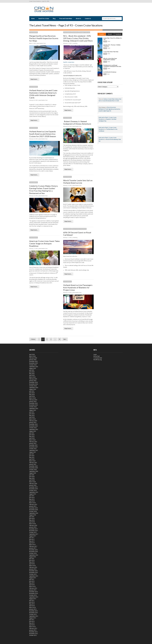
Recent (110, 34)
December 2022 (33, 424)
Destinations (75, 32)
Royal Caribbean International (79, 229)
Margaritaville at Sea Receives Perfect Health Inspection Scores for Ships (44, 38)
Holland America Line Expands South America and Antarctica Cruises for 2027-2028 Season (43, 134)
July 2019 (32, 496)
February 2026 (33, 358)
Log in (95, 354)
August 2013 (33, 618)
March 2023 (32, 419)
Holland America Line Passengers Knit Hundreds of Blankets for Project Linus (78, 287)
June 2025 (32, 372)
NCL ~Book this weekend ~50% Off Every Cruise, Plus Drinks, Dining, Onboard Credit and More (78, 38)
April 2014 (32, 606)
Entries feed (97, 356)
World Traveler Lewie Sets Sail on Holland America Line (78, 182)
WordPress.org (98, 360)
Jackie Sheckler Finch (41, 43)
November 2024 (34, 384)
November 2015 (34, 573)
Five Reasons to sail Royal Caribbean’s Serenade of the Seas (112, 66)
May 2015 (32, 583)
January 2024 (33, 402)
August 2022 (33, 431)
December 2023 (33, 403)
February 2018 (33, 525)
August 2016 (33, 557)
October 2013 (33, 614)
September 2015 (34, 576)
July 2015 (32, 580)
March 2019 (32, 503)
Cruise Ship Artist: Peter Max (111, 52)
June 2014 (32, 602)
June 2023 (32, 414)
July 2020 (32, 475)
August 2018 (33, 515)
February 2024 (33, 400)
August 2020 (33, 473)
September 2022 (34, 429)
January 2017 (33, 548)
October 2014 (33, 595)
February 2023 (33, 421)
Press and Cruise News (66, 19)
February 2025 (33, 379)
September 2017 (34, 534)
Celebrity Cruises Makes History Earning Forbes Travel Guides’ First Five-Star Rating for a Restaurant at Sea (44, 190)
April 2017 (32, 543)
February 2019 (33, 505)
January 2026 (33, 360)
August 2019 (33, 494)
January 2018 (33, 527)
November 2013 (34, 613)
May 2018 (32, 520)
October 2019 (33, 491)
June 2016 (32, 560)
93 (60, 339)
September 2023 (34, 409)
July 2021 (32, 454)
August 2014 (33, 599)
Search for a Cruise (44, 19)
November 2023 (34, 405)
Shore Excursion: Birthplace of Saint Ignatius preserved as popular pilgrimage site (109, 109)
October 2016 (33, 553)
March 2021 (32, 461)
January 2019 (33, 506)
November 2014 (34, 593)
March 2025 (32, 377)
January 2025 (33, 381)
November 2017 (34, 531)
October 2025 (33, 365)
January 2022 (33, 443)
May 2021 (32, 457)
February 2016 (33, 567)
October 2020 (33, 470)
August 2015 (33, 578)
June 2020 (32, 477)
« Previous (33, 339)
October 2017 (33, 532)
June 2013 (32, 621)
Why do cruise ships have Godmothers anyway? (110, 59)
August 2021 (33, 452)
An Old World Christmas (110, 72)
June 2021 (32, 456)
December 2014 (33, 592)
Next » (65, 339)
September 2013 (34, 616)
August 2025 (33, 368)
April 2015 (32, 585)
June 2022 (32, 435)
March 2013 (32, 627)
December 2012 (33, 632)
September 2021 (34, 450)
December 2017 (33, 529)
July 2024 (32, 391)
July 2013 (32, 620)
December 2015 (33, 571)
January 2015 (33, 590)
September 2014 (34, 597)
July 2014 (32, 600)
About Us (78, 19)
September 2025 (34, 367)
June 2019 (32, 498)
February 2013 (33, 628)
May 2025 (32, 374)
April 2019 (32, 501)
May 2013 (32, 623)
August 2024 (33, 389)
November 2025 (34, 363)
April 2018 (32, 522)
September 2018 (34, 513)
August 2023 (33, 410)
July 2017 (32, 538)
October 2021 (33, 449)
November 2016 (34, 552)
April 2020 (32, 480)
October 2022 (33, 428)
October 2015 (33, 574)
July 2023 (32, 412)
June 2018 (32, 518)
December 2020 (33, 466)
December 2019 (33, 487)
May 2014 (32, 604)
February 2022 (33, 442)
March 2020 (32, 482)
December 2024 (33, 382)
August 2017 (33, 536)
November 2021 (34, 447)
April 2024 (32, 396)
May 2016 (32, 562)
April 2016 (32, 564)
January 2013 (33, 630)
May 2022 (32, 436)
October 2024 (33, 386)
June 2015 (32, 581)
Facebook (118, 34)
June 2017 (32, 539)
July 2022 (32, 433)
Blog (54, 19)
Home (33, 19)
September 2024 (34, 388)
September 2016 (34, 555)
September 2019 (34, 492)
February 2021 (33, 463)
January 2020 (33, 485)
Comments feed (98, 358)
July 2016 (32, 559)
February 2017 (33, 546)
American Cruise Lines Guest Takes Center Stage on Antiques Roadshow (44, 243)
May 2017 (32, 541)
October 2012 (33, 635)
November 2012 (34, 634)
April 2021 (32, 459)
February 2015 (33, 588)
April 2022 (32, 438)
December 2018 (33, 508)
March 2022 (32, 440)
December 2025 (33, 361)
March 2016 (32, 566)
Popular (102, 34)
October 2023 (33, 407)
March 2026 (32, 356)
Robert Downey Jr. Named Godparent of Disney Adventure (77, 123)
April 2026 (32, 354)
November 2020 (34, 468)
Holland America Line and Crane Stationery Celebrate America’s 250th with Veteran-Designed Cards (43, 94)
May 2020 (32, 478)
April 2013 (32, 625)
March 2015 (32, 587)
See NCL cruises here (69, 62)
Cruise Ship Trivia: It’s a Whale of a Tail (113, 39)
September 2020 (34, 471)
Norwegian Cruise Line (85, 32)
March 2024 (32, 398)
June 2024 (32, 393)
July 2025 (32, 370)
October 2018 (33, 511)
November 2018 (34, 510)
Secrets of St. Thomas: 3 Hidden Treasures (112, 46)
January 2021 (33, 464)
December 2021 (33, 445)
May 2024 (32, 395)
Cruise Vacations (34, 32)
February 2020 (33, 484)
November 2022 (34, 426)
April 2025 (32, 375)
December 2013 (33, 611)
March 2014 (32, 607)
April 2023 (32, 417)
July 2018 (32, 517)
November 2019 (34, 489)
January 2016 (33, 569)
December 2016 (33, 550)
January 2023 (33, 423)
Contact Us (88, 19)
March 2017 (32, 545)
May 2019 (32, 499)
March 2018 (32, 524)
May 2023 (32, 416)
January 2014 (33, 609)
